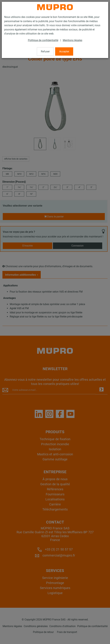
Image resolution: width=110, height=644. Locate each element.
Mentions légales (73, 40)
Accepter (64, 51)
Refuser (45, 51)
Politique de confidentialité (43, 40)
